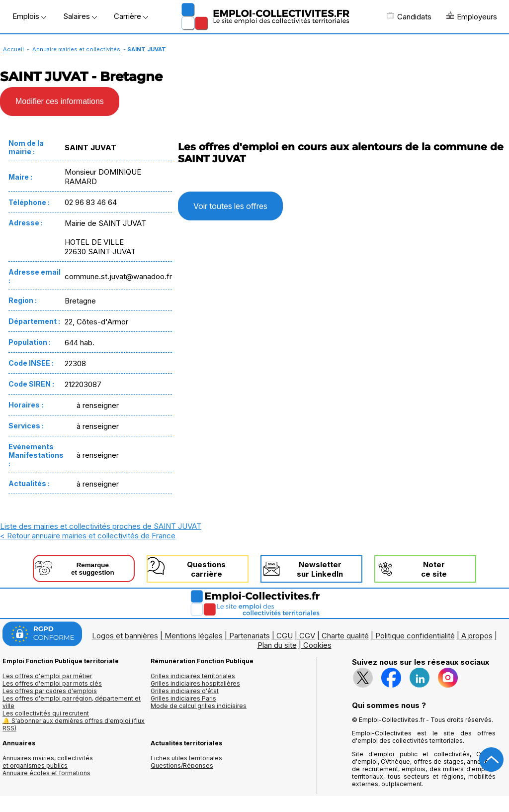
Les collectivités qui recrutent (46, 713)
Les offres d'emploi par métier (47, 676)
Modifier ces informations (60, 101)
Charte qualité (345, 636)
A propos (477, 636)
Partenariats (250, 636)
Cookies (317, 645)
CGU (285, 636)
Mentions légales (194, 636)
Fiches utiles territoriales (186, 758)
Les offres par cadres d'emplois (50, 691)
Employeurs (472, 16)
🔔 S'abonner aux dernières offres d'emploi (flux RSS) (74, 724)
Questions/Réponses (182, 765)
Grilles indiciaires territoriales (193, 676)
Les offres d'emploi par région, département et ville (72, 702)
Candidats (409, 16)
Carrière (131, 16)
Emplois (29, 16)
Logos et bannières (125, 636)
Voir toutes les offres (230, 206)
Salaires (80, 16)
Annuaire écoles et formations (46, 773)
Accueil (13, 49)
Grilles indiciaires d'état (185, 691)
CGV (307, 636)
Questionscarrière (206, 569)
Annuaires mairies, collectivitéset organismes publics (48, 762)
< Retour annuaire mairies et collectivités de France (88, 536)
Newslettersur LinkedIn (320, 569)
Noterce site (434, 569)
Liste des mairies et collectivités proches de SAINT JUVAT (101, 526)
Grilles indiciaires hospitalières (195, 683)
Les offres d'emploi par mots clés (52, 683)
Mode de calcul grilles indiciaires (199, 706)
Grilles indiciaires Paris (183, 698)
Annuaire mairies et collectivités (76, 49)
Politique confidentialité (415, 636)
